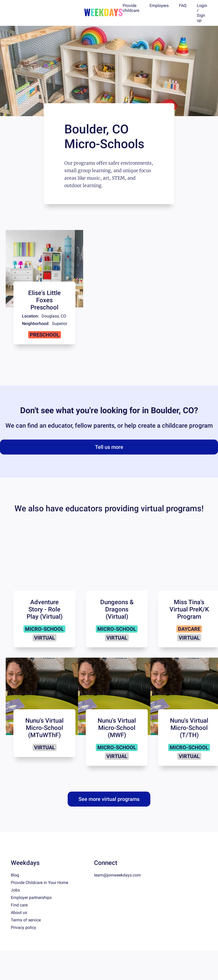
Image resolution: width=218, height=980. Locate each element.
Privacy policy (24, 927)
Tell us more (109, 447)
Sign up (201, 18)
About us (19, 913)
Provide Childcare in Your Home (40, 883)
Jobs (15, 890)
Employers (159, 6)
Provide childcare (131, 8)
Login (202, 6)
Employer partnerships (31, 898)
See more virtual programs (109, 799)
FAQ (183, 6)
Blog (15, 875)
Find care (19, 905)
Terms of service (26, 920)
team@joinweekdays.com (117, 875)
